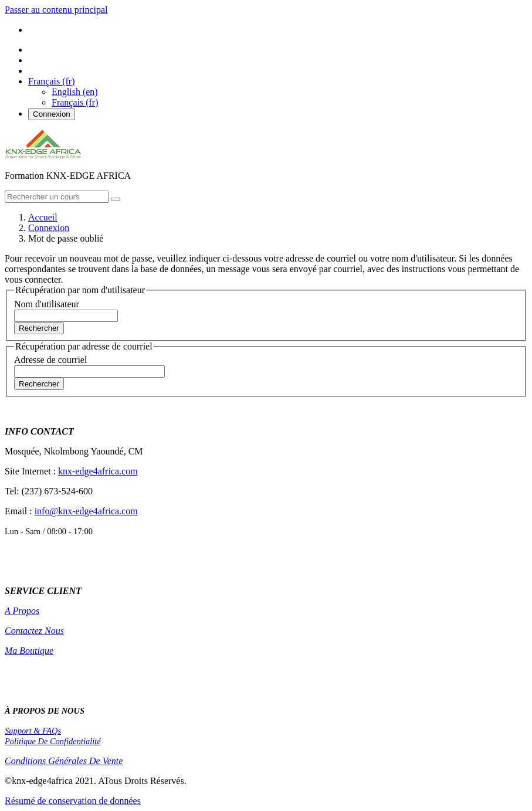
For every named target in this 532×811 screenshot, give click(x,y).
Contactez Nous (34, 631)
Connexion (52, 114)
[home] (43, 156)
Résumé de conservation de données (73, 801)
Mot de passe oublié (66, 238)
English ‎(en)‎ (75, 92)
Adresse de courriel (50, 360)
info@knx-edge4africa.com (86, 511)
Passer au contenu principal (56, 10)
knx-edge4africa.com (98, 471)
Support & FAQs (33, 731)
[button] (52, 81)
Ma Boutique (29, 651)
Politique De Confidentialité (53, 741)
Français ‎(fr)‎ (75, 102)
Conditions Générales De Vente (64, 761)
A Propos (22, 611)
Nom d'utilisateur (47, 304)
